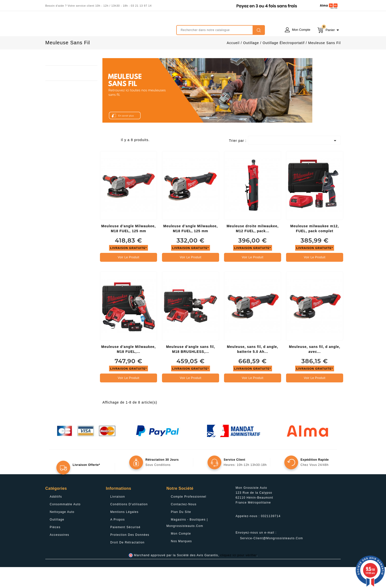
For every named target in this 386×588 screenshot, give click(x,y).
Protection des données (130, 556)
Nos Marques (181, 562)
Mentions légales (124, 533)
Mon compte (181, 555)
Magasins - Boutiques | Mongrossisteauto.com (187, 544)
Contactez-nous (184, 525)
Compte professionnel (189, 518)
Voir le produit (129, 278)
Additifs (56, 518)
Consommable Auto (65, 525)
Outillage (57, 540)
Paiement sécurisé (125, 548)
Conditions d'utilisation (129, 525)
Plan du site (181, 533)
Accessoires (59, 556)
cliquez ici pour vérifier (239, 576)
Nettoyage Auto (62, 533)
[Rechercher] (221, 30)
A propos (118, 540)
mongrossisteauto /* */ (88, 26)
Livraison (118, 518)
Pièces (55, 548)
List (113, 162)
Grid (106, 162)
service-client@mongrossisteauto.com (272, 559)
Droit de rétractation (127, 563)
